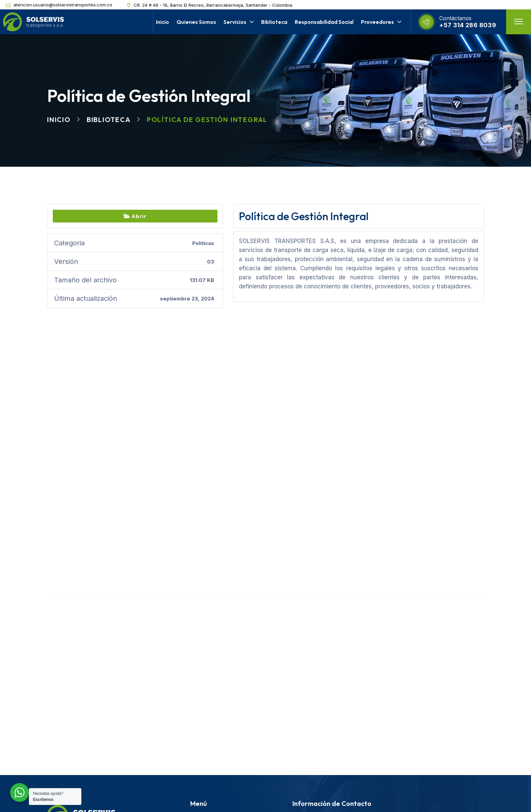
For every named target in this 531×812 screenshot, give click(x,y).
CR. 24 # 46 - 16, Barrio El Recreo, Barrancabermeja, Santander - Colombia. (213, 5)
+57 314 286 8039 (468, 25)
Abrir (135, 216)
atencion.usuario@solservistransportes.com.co (63, 5)
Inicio (59, 119)
